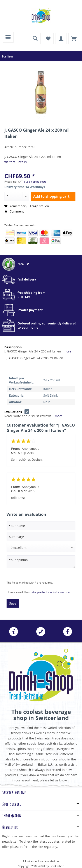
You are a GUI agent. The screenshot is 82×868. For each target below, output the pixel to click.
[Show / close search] (35, 38)
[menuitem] (8, 37)
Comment (14, 211)
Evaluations (13, 412)
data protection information (50, 592)
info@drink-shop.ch (14, 632)
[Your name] (41, 526)
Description (13, 347)
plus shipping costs (35, 182)
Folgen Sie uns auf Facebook (68, 632)
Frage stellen (37, 206)
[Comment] (41, 548)
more (67, 351)
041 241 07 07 (41, 632)
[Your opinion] (41, 562)
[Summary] (41, 537)
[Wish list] (48, 38)
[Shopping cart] (74, 38)
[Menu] (8, 37)
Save (13, 603)
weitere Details (16, 162)
